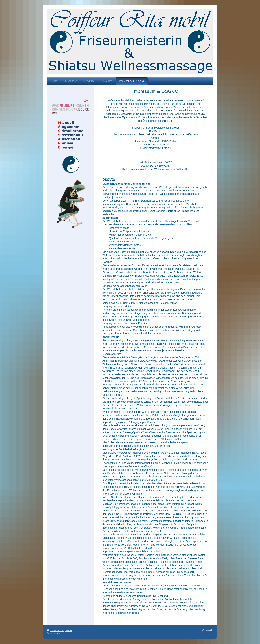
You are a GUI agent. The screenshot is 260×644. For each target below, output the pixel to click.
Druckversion (56, 630)
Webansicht (207, 630)
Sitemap (69, 630)
